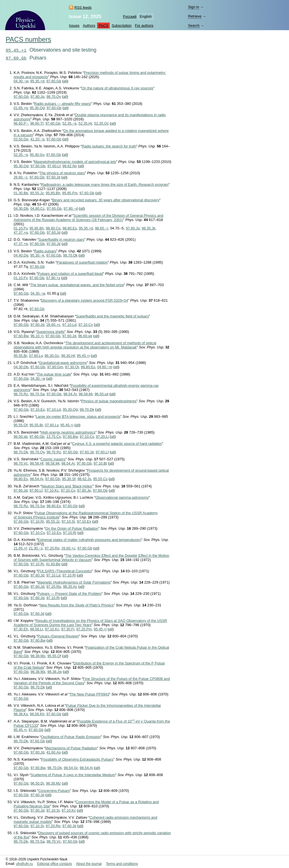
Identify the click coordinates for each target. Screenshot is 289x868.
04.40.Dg (21, 255)
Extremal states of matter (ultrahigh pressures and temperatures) (90, 540)
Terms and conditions (122, 864)
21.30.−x (36, 548)
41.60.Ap (53, 752)
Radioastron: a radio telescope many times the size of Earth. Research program (105, 185)
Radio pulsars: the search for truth (109, 146)
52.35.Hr (85, 123)
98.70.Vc (21, 463)
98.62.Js (84, 479)
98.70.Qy (54, 97)
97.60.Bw (21, 336)
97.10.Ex (38, 409)
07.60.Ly (36, 356)
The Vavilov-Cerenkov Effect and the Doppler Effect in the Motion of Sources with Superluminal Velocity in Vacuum (91, 558)
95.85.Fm (70, 193)
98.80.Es (70, 228)
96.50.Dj (37, 783)
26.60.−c (20, 177)
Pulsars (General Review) (58, 636)
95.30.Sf (69, 479)
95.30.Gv (37, 155)
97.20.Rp (52, 548)
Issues (74, 26)
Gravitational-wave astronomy (63, 363)
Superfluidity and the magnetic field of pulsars (112, 316)
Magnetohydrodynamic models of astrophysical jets (75, 162)
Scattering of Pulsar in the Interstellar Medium (73, 775)
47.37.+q (21, 232)
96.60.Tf (37, 123)
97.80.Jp (37, 97)
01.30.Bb (21, 193)
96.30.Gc (52, 356)
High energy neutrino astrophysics (68, 432)
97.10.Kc (52, 490)
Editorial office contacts (55, 864)
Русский (130, 16)
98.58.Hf (37, 463)
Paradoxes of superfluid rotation (82, 262)
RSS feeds (83, 7)
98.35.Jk (148, 228)
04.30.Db (21, 208)
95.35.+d (37, 81)
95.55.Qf (20, 425)
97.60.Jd (53, 177)
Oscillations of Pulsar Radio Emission (71, 737)
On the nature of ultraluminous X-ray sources (117, 88)
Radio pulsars (45, 251)
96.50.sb (20, 437)
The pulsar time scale (54, 374)
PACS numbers (28, 39)
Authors (89, 26)
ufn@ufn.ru (25, 864)
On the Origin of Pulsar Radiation (72, 528)
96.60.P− (21, 123)
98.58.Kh (37, 714)
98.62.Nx (70, 166)
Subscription (121, 26)
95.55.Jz (37, 193)
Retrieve (195, 16)
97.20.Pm (84, 629)
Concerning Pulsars (54, 791)
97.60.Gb (16, 58)
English (146, 16)
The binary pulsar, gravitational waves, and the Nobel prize (77, 285)
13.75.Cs (53, 437)
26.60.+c (53, 325)
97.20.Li (102, 437)
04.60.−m (105, 367)
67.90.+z (53, 278)
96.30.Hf (68, 356)
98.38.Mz (38, 656)
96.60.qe (85, 336)
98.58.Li (37, 629)
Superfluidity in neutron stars (62, 239)
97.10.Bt (100, 463)
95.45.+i (16, 50)
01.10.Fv (20, 228)
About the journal (89, 864)
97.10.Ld (69, 325)
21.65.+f (20, 548)
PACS (104, 26)
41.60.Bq (53, 564)
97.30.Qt (72, 367)
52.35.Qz (102, 123)
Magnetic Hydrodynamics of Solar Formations (74, 582)
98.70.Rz (21, 394)
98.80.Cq (53, 228)
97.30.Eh (21, 629)
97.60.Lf (54, 166)
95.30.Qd (37, 108)
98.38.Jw (55, 672)
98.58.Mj (86, 394)
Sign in (193, 7)
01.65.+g (21, 108)
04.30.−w (21, 81)
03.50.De (21, 139)
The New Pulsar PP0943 (89, 694)
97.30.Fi (68, 629)
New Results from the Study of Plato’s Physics (76, 605)
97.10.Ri (37, 521)
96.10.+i (37, 336)
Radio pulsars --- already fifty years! (63, 104)
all (65, 81)
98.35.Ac (70, 587)
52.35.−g (69, 123)
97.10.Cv (86, 325)
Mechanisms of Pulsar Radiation (71, 748)
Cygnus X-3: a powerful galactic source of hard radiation (117, 444)
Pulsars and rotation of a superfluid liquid (70, 274)
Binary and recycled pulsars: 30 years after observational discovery (106, 200)
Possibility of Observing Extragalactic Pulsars (77, 759)
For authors (144, 26)
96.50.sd (101, 394)
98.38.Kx (21, 714)
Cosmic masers (53, 459)
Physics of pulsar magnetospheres (109, 401)
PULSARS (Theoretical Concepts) (65, 571)
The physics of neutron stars (62, 173)
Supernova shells (51, 332)
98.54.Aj (70, 394)
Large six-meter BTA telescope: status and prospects (78, 417)
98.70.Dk (70, 255)
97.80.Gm (55, 367)
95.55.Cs (100, 479)
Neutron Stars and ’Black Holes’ (67, 486)
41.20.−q (37, 139)
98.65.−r (102, 228)
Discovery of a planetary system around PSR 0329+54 (84, 300)
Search (194, 26)
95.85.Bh (53, 193)
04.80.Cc (37, 208)
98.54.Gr (71, 768)
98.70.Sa (37, 394)
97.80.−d (71, 208)
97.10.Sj (68, 521)
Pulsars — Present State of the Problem (70, 594)
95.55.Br (20, 356)
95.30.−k (37, 255)
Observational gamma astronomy (122, 497)
